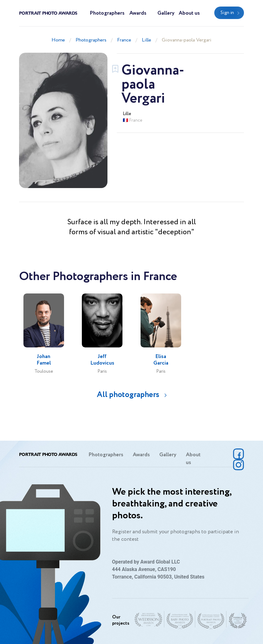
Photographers (107, 13)
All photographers (128, 395)
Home (58, 40)
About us (189, 13)
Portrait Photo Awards (48, 13)
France (124, 40)
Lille (146, 40)
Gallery (166, 13)
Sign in (227, 13)
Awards (138, 13)
